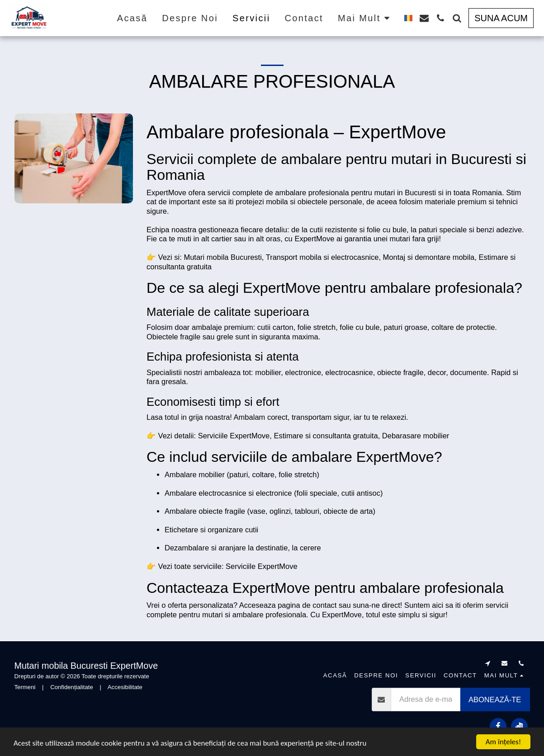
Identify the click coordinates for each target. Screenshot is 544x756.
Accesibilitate (125, 687)
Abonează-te (495, 700)
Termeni (25, 687)
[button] (424, 18)
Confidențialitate (72, 687)
